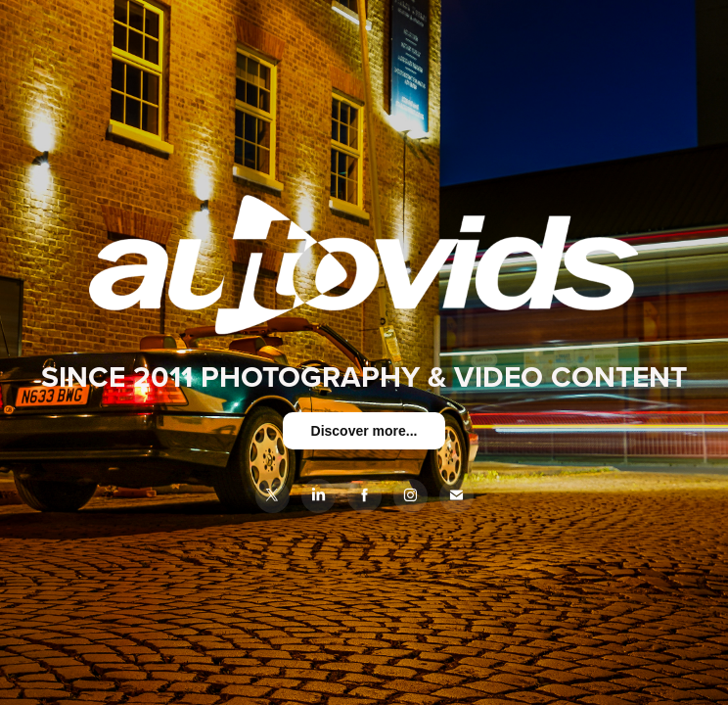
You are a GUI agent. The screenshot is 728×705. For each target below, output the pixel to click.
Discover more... (364, 431)
